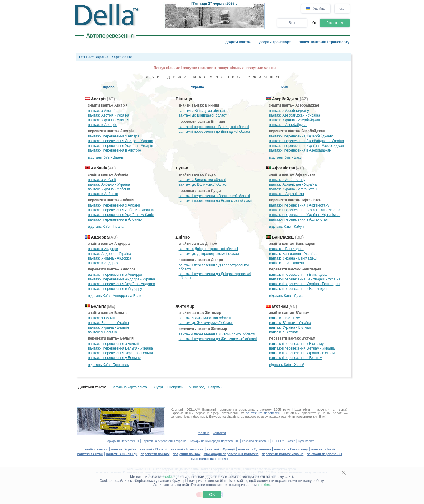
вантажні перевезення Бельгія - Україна (120, 348)
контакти (219, 433)
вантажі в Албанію (103, 194)
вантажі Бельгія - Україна (109, 323)
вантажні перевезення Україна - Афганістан (305, 215)
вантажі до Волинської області (204, 184)
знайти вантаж (96, 449)
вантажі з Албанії (102, 180)
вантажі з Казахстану (291, 449)
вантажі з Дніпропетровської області (208, 249)
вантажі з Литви (90, 454)
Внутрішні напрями (168, 387)
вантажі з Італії (323, 449)
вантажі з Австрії (102, 111)
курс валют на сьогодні (210, 459)
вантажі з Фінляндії (122, 454)
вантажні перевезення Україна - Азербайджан (307, 146)
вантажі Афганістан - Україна (293, 184)
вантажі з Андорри (103, 249)
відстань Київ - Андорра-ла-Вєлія (115, 296)
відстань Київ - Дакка (286, 296)
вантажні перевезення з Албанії (114, 205)
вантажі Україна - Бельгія (109, 327)
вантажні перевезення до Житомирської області (218, 339)
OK (212, 495)
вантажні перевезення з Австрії (114, 136)
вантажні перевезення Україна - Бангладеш (305, 284)
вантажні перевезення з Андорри (115, 275)
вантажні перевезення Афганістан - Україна (305, 210)
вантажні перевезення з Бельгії (114, 344)
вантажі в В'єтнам (284, 332)
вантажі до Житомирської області (206, 323)
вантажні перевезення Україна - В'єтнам (302, 353)
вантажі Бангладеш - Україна (293, 254)
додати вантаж (238, 42)
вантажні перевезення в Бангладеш (298, 289)
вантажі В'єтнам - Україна (290, 323)
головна (203, 433)
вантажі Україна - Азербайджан (295, 120)
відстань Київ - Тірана (106, 227)
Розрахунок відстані (256, 441)
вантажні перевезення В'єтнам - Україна (302, 348)
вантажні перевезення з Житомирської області (217, 334)
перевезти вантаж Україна (283, 454)
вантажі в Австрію (103, 125)
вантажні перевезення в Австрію (115, 150)
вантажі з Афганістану (287, 180)
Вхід (292, 23)
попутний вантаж (187, 454)
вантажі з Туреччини (255, 449)
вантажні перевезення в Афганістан (298, 219)
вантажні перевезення (325, 454)
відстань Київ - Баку (285, 157)
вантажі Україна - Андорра (110, 258)
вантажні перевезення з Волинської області (214, 196)
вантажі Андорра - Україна (110, 254)
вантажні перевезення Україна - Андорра (122, 284)
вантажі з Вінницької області (202, 111)
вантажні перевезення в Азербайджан (300, 150)
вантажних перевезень (264, 413)
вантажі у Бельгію (102, 332)
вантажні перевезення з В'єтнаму (296, 344)
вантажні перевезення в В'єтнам (296, 358)
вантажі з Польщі (153, 449)
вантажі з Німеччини (187, 449)
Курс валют (306, 441)
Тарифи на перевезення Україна (164, 441)
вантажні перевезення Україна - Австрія (121, 146)
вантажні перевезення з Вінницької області (214, 127)
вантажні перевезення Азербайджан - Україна (307, 141)
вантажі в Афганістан (286, 194)
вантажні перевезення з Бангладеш (298, 275)
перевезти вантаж (155, 454)
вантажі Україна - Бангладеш (293, 258)
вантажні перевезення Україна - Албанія (121, 215)
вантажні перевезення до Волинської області (216, 201)
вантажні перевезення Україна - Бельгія (120, 353)
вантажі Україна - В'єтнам (290, 327)
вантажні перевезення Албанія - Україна (121, 210)
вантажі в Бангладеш (286, 263)
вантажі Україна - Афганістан (293, 189)
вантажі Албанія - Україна (109, 184)
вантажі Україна (124, 449)
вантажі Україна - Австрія (109, 120)
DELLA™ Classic (284, 441)
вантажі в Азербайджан (288, 125)
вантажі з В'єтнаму (284, 318)
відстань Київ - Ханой (287, 365)
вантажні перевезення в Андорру (115, 289)
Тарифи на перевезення (122, 441)
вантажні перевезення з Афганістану (299, 205)
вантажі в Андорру (103, 263)
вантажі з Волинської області (202, 180)
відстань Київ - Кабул (286, 227)
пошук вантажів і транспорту (324, 42)
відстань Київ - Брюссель (109, 365)
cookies (169, 477)
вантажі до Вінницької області (203, 115)
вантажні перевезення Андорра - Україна (122, 279)
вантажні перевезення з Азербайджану (301, 136)
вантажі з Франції (221, 449)
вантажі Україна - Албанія (109, 189)
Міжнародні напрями (206, 387)
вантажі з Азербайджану (289, 111)
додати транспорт (275, 42)
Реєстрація (334, 23)
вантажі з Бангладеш (286, 249)
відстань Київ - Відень (106, 157)
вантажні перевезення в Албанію (115, 219)
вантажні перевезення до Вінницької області (215, 132)
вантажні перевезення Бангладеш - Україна (305, 279)
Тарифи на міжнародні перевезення (214, 441)
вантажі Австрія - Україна (109, 115)
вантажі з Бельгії (102, 318)
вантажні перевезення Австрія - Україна (121, 141)
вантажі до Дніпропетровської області (210, 254)
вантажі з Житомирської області (205, 318)
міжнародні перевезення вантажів (231, 454)
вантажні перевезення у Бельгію (114, 358)
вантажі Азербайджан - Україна (295, 115)
